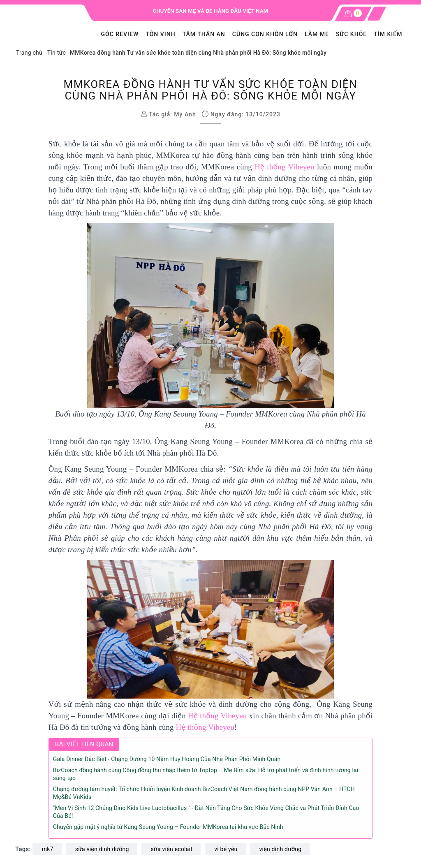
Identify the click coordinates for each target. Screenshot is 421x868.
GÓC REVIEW (120, 34)
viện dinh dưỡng (281, 849)
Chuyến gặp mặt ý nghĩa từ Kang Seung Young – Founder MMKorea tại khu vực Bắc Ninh (168, 827)
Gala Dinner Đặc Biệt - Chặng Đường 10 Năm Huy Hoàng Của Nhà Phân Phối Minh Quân (167, 759)
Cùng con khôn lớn (265, 34)
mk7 (48, 849)
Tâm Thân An (204, 34)
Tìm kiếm (388, 34)
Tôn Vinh (160, 34)
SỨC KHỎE (351, 34)
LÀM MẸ (317, 34)
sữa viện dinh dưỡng (102, 849)
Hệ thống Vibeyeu (284, 167)
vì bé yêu (226, 849)
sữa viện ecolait (172, 849)
